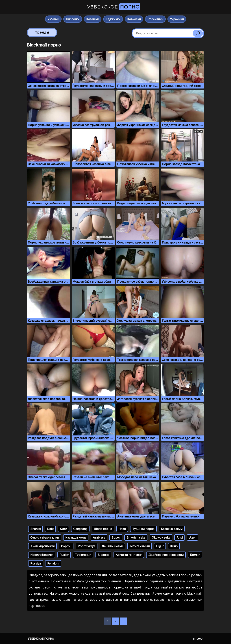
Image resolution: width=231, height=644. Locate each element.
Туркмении (83, 555)
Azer (192, 537)
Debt (50, 529)
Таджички (113, 19)
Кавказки (134, 19)
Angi (180, 537)
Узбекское (114, 7)
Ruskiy (64, 555)
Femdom (53, 563)
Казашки (93, 19)
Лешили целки (112, 546)
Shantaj (35, 529)
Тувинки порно (143, 529)
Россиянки (155, 19)
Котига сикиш (140, 546)
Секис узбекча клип (45, 537)
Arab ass (99, 537)
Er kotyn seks (136, 537)
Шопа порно (103, 529)
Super (116, 537)
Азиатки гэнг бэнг (129, 555)
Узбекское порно (41, 639)
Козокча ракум (172, 529)
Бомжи (195, 555)
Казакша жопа (76, 537)
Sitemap (198, 639)
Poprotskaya (87, 546)
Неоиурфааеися (42, 555)
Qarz (63, 529)
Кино (174, 546)
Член (122, 529)
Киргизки (73, 19)
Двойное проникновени (166, 555)
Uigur (160, 546)
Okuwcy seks (161, 537)
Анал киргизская (42, 546)
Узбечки (53, 19)
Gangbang (80, 529)
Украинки (177, 19)
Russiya (36, 563)
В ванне (103, 555)
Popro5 (66, 546)
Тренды (42, 32)
